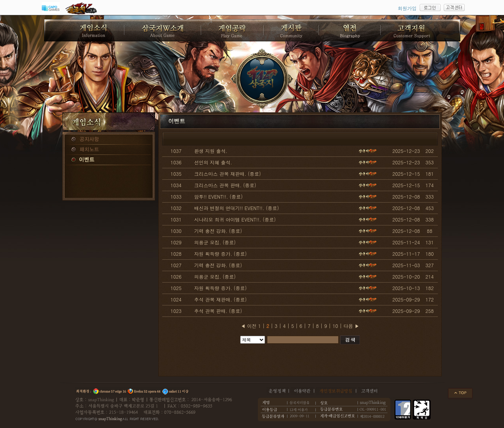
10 (335, 326)
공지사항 (109, 140)
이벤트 (109, 160)
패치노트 (109, 150)
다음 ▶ (352, 326)
